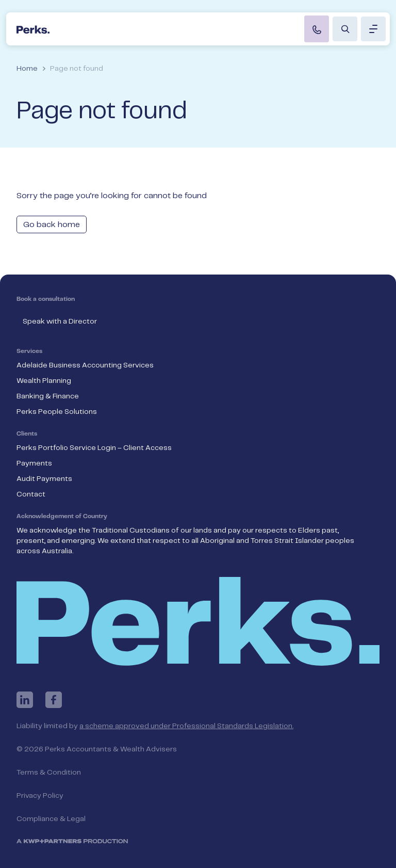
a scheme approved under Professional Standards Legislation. (186, 726)
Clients (27, 434)
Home (27, 69)
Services (29, 351)
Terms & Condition (49, 773)
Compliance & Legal (51, 819)
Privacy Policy (40, 796)
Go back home (52, 225)
